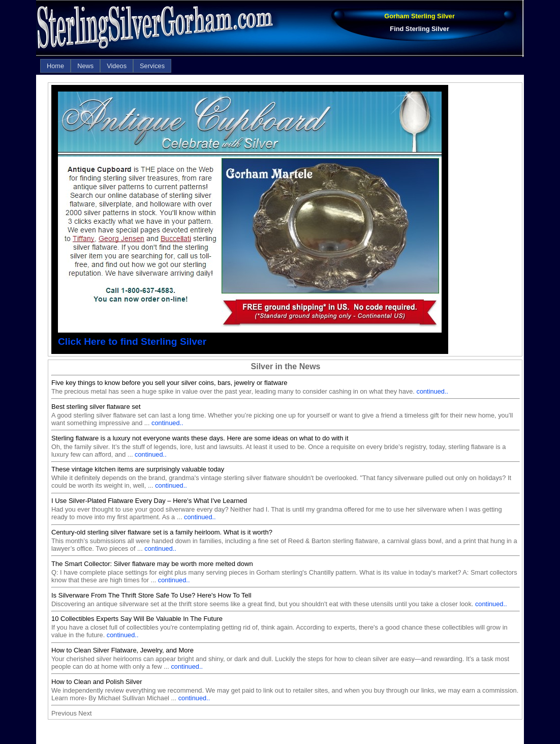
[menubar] (106, 66)
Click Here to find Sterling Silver (132, 341)
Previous (64, 713)
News (85, 66)
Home (55, 66)
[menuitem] (55, 66)
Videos (117, 66)
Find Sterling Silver (419, 29)
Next (85, 713)
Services (152, 66)
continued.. (432, 391)
